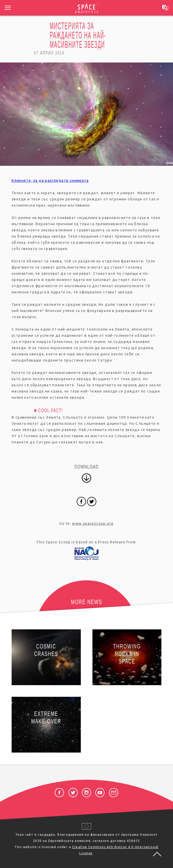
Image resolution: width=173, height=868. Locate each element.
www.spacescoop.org (93, 523)
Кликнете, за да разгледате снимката (50, 181)
